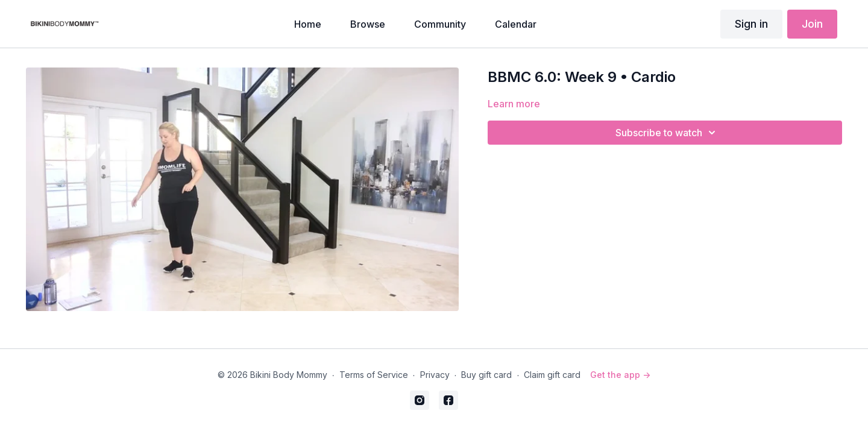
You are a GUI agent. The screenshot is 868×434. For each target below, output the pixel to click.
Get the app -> (620, 375)
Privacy (435, 375)
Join (812, 24)
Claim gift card (552, 375)
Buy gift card (486, 375)
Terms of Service (374, 375)
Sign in (751, 24)
